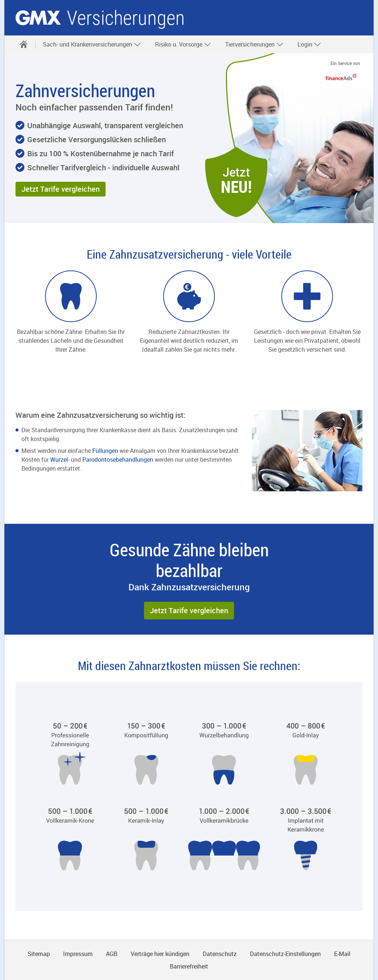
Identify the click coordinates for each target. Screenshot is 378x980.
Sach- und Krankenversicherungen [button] (92, 44)
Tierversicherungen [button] (254, 44)
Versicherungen (126, 18)
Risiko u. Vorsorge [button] (183, 44)
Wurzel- (60, 460)
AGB (112, 954)
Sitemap (39, 954)
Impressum (78, 954)
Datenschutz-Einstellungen (285, 954)
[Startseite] (24, 44)
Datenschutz (220, 954)
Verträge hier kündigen (160, 954)
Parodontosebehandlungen (118, 460)
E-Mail (342, 954)
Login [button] (309, 44)
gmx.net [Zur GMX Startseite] (38, 18)
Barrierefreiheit (189, 966)
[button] (61, 189)
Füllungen (106, 451)
